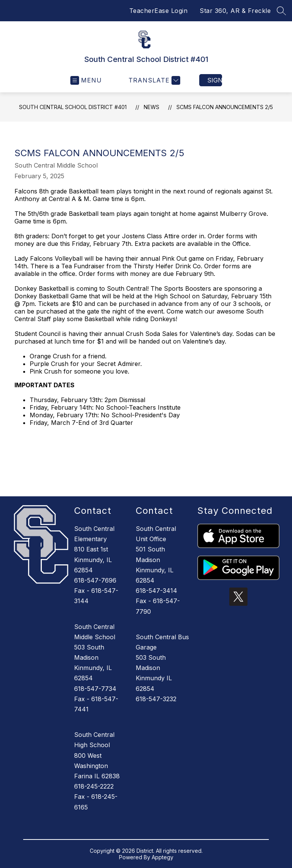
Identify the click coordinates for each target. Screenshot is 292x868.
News (152, 107)
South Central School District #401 (73, 107)
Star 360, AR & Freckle (235, 11)
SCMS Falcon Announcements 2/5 (225, 107)
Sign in (215, 80)
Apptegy (163, 857)
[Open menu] (86, 80)
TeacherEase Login (159, 11)
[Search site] (281, 11)
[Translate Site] (153, 80)
